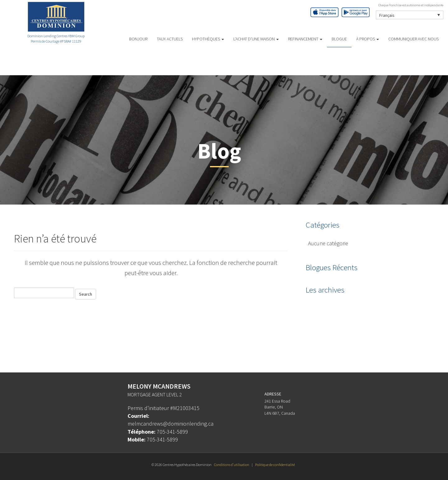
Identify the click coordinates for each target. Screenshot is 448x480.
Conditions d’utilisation (232, 465)
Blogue (339, 39)
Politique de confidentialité (275, 465)
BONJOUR (138, 39)
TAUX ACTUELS (170, 39)
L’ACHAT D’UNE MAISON (256, 39)
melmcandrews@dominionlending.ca (170, 424)
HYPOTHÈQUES (208, 39)
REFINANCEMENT (305, 39)
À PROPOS (368, 39)
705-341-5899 (172, 432)
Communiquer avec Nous (413, 39)
